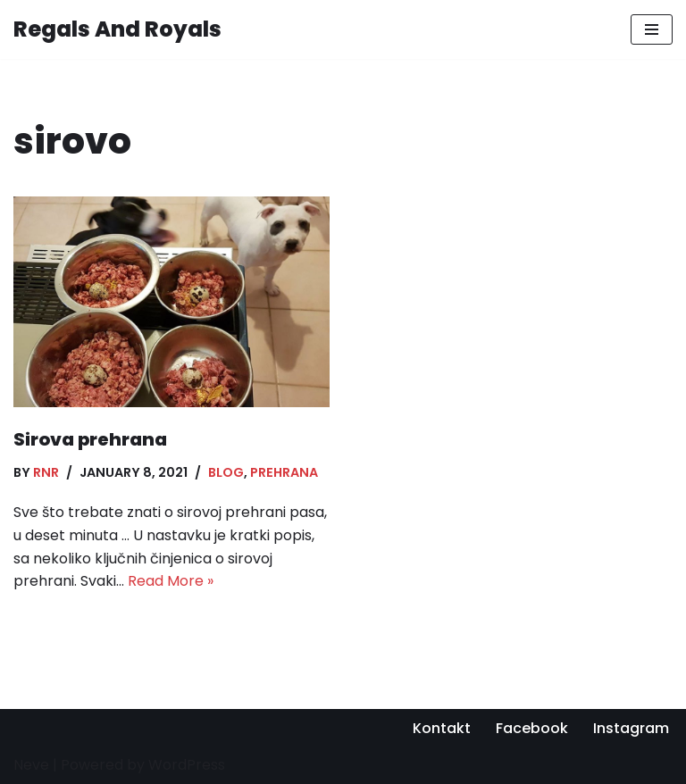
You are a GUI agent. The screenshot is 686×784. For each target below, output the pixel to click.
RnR (46, 472)
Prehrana (284, 472)
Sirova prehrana (90, 439)
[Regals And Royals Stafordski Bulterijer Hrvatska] (117, 29)
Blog (226, 472)
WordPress (187, 765)
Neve (31, 765)
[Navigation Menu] (652, 29)
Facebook (532, 728)
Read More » (171, 581)
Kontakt (442, 728)
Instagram (631, 728)
